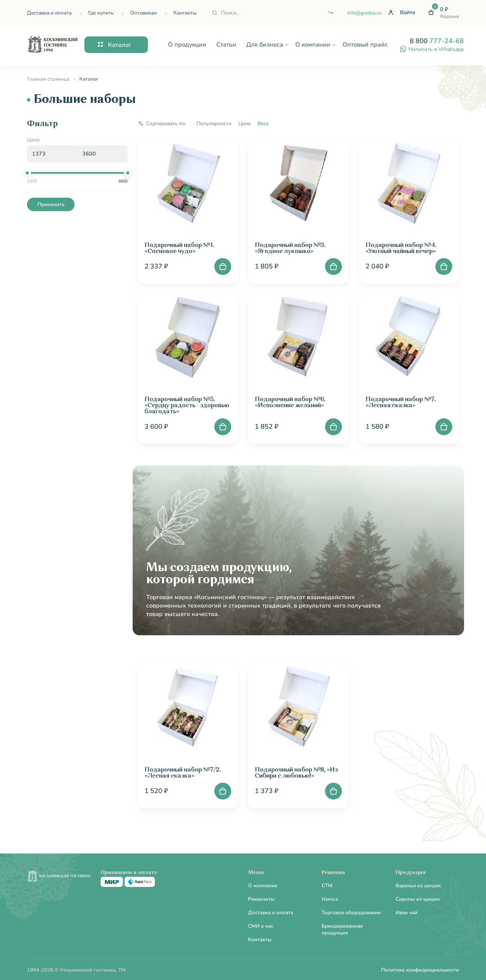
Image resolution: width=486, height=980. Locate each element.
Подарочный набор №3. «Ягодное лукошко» (290, 248)
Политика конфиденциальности (420, 970)
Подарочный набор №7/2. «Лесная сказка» (183, 773)
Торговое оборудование (351, 913)
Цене (245, 123)
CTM (327, 886)
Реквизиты (261, 899)
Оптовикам (144, 13)
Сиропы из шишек (418, 899)
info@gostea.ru (364, 13)
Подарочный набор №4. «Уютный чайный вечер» (401, 248)
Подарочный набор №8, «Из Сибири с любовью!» (296, 773)
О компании (263, 886)
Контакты (185, 13)
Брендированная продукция (342, 929)
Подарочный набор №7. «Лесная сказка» (401, 402)
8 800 (437, 41)
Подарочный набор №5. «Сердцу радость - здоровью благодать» (187, 405)
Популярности (214, 123)
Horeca (330, 899)
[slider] (27, 173)
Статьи (226, 45)
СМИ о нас (261, 926)
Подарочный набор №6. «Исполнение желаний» (290, 402)
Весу (263, 123)
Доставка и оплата (49, 13)
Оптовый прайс (365, 45)
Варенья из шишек (418, 886)
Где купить (101, 13)
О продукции (187, 45)
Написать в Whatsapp (432, 49)
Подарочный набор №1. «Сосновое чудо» (179, 248)
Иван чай (407, 913)
